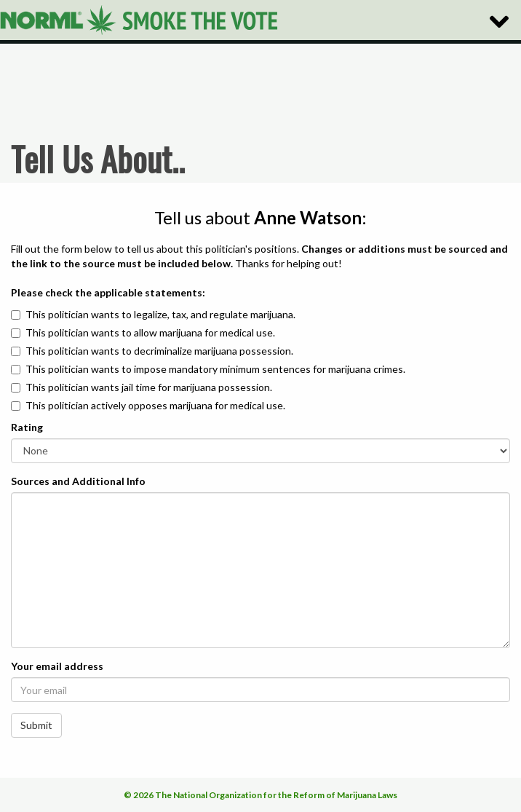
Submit (36, 725)
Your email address (57, 666)
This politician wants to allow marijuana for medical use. (150, 332)
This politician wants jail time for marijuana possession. (149, 387)
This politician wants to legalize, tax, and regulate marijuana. (160, 314)
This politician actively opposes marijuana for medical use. (155, 405)
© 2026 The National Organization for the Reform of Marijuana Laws (260, 795)
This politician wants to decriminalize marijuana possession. (159, 351)
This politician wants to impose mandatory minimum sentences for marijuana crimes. (215, 369)
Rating (27, 427)
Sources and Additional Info (78, 481)
